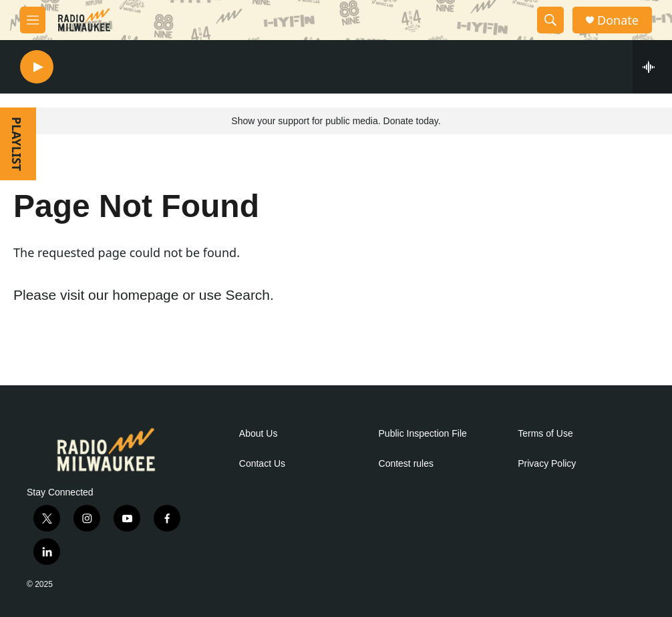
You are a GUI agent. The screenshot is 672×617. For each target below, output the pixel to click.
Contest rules (406, 464)
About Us (259, 434)
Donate (618, 20)
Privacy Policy (547, 464)
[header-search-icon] (550, 20)
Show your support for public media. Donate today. (336, 121)
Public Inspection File (423, 434)
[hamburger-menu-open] (33, 20)
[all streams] (652, 67)
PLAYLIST (17, 144)
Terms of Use (545, 434)
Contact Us (262, 464)
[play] (37, 67)
